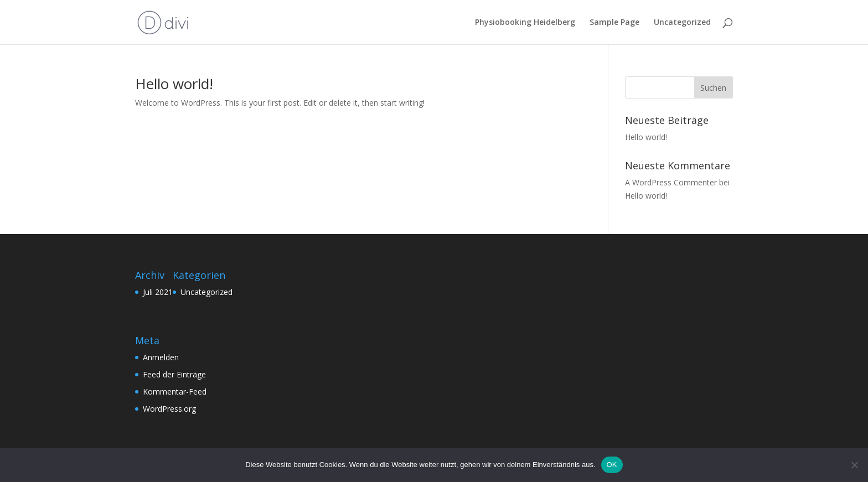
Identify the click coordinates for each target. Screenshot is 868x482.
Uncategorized (682, 23)
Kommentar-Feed (175, 392)
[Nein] (854, 465)
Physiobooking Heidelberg (525, 23)
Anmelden (161, 357)
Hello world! (174, 84)
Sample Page (614, 23)
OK (612, 465)
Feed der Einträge (174, 374)
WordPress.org (169, 409)
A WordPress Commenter (671, 182)
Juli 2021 (158, 292)
